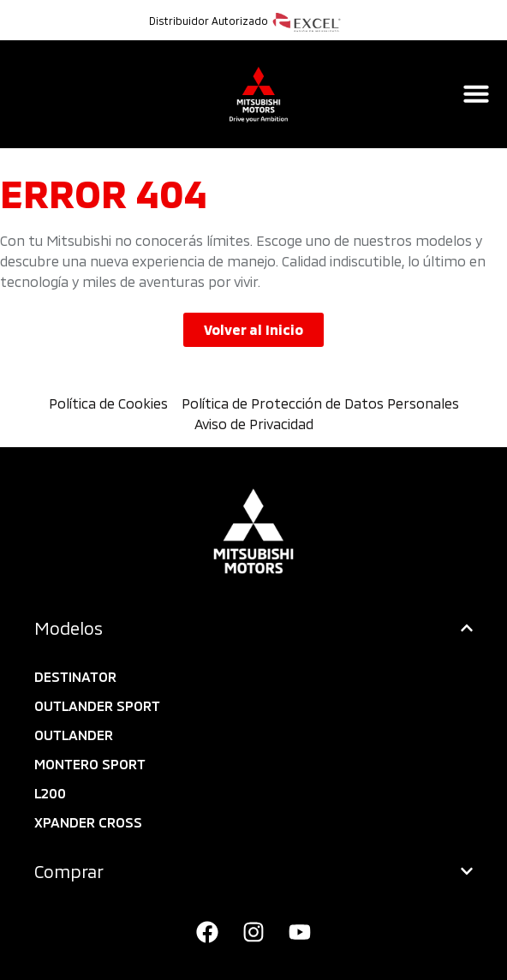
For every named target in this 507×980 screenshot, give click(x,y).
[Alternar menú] (476, 93)
